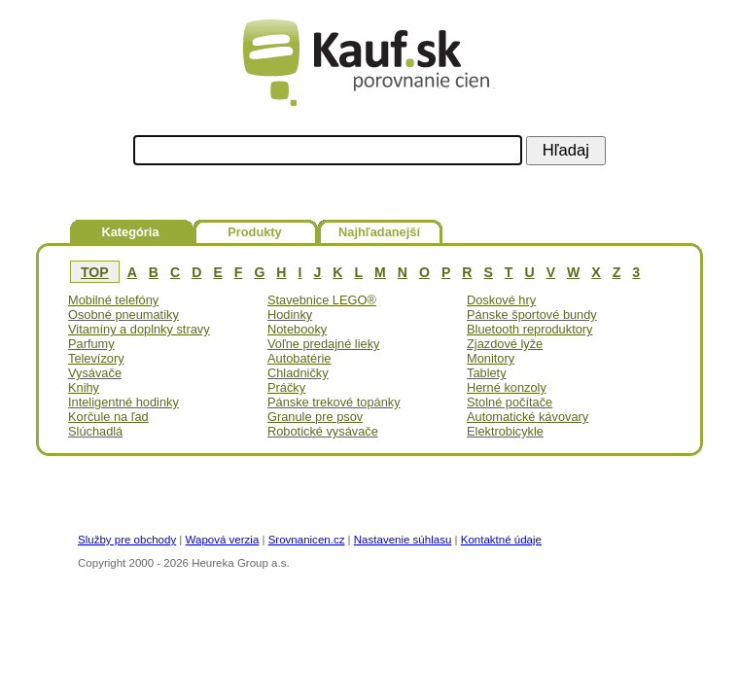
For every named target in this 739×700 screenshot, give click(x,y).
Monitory (491, 358)
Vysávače (95, 373)
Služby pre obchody (127, 540)
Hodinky (290, 315)
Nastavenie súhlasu (403, 540)
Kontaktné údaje (501, 540)
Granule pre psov (315, 417)
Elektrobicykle (505, 431)
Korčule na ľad (108, 417)
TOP (95, 272)
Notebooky (297, 329)
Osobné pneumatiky (123, 315)
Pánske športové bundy (532, 315)
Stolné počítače (510, 402)
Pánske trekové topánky (334, 402)
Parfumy (91, 344)
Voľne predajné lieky (323, 344)
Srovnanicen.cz (307, 540)
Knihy (84, 387)
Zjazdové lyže (505, 344)
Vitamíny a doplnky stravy (139, 329)
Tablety (487, 373)
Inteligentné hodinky (123, 402)
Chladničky (298, 373)
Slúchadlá (95, 431)
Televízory (96, 358)
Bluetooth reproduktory (529, 329)
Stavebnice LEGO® (322, 300)
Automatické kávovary (528, 417)
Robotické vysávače (323, 431)
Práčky (286, 387)
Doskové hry (501, 300)
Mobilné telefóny (113, 300)
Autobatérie (299, 358)
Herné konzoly (507, 387)
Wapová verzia (223, 540)
